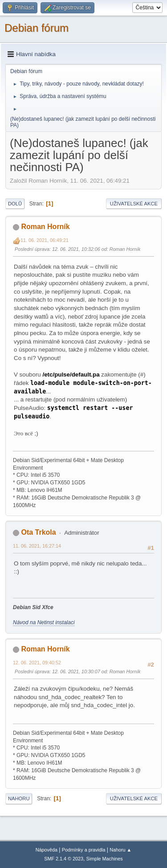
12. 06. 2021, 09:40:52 (37, 663)
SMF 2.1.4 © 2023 (64, 859)
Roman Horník (45, 227)
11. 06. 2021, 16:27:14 (37, 546)
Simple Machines (105, 859)
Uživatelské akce (134, 204)
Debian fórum (37, 28)
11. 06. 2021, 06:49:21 (45, 240)
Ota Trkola (38, 532)
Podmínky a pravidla (84, 850)
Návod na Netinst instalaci (44, 622)
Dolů (15, 204)
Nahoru (19, 798)
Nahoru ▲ (120, 850)
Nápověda (47, 850)
